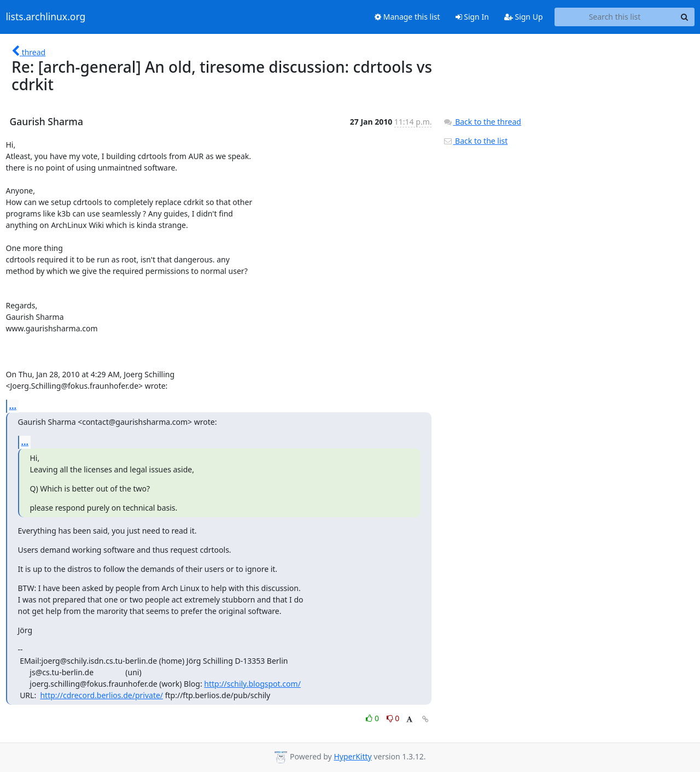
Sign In (472, 17)
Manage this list (407, 17)
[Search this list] (615, 17)
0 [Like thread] (373, 718)
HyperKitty (352, 756)
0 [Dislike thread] (393, 718)
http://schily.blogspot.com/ (252, 684)
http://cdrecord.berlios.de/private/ (101, 695)
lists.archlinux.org (46, 17)
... (13, 406)
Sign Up (524, 17)
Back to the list (475, 141)
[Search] (685, 17)
